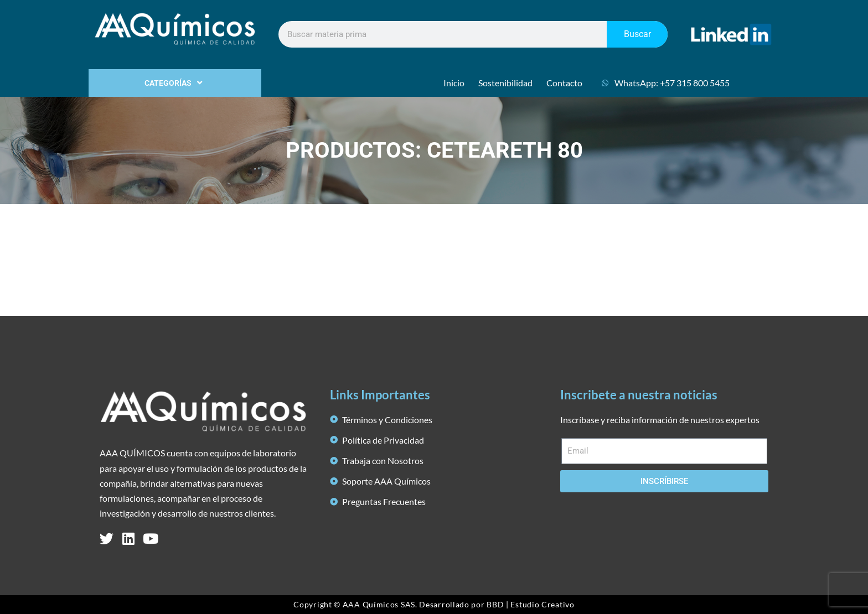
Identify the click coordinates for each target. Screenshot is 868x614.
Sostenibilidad (505, 83)
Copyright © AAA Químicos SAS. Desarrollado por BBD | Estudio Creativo (434, 604)
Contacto (564, 83)
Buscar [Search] (637, 34)
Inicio (454, 83)
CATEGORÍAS (175, 83)
